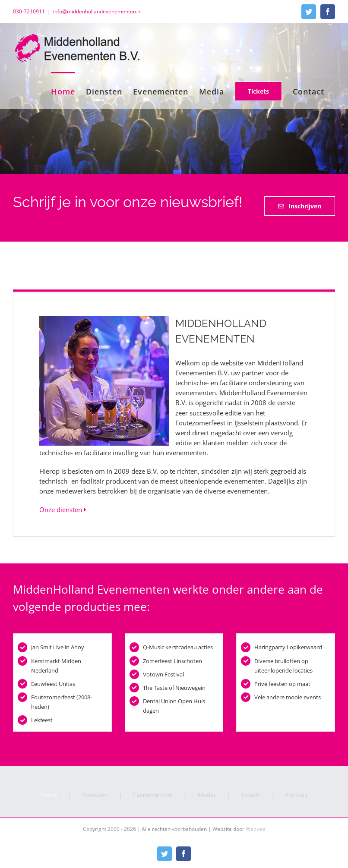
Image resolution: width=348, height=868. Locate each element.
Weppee (256, 829)
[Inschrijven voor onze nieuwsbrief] (300, 206)
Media (207, 795)
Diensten (95, 795)
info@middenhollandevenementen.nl (97, 11)
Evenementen (153, 795)
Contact (297, 795)
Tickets (251, 795)
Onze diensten (63, 509)
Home (49, 795)
